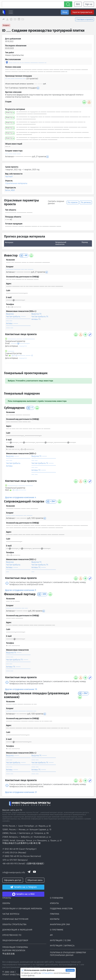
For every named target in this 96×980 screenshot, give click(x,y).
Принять (70, 970)
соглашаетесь (48, 973)
